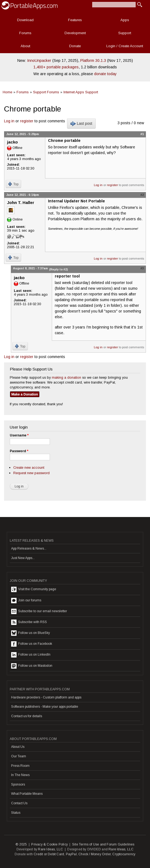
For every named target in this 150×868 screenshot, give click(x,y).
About (25, 46)
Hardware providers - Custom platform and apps (46, 697)
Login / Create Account (125, 46)
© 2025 (21, 844)
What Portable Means (27, 794)
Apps (125, 20)
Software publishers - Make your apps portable (45, 707)
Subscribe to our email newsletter (39, 611)
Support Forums (46, 92)
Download (25, 20)
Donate (75, 46)
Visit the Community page (34, 589)
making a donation (66, 377)
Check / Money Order (95, 854)
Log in (9, 121)
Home (7, 92)
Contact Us (19, 803)
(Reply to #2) (58, 269)
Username (19, 435)
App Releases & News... (29, 548)
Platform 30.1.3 (93, 60)
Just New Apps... (23, 558)
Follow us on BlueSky (31, 633)
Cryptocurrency (124, 854)
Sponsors (18, 784)
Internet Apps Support (81, 92)
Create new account (29, 467)
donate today (105, 74)
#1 (142, 134)
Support (125, 33)
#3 (142, 268)
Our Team (19, 756)
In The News (20, 775)
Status (16, 813)
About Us (18, 747)
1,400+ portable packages (56, 67)
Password (19, 451)
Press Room (20, 766)
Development (75, 33)
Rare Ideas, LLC (50, 849)
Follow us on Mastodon (32, 666)
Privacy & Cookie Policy (50, 844)
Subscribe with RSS (29, 622)
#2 (142, 195)
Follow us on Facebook (32, 644)
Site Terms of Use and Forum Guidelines (103, 844)
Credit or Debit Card (49, 854)
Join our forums (26, 601)
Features (75, 20)
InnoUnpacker (39, 60)
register (27, 121)
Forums (25, 33)
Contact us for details (27, 716)
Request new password (31, 473)
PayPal (71, 854)
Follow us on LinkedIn (31, 655)
